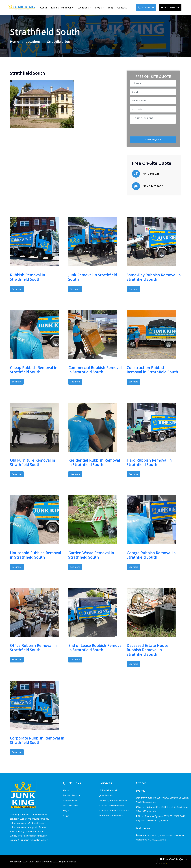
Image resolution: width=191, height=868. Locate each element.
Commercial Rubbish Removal (114, 810)
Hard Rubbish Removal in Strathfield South (149, 462)
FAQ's (98, 8)
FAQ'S (66, 810)
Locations (83, 8)
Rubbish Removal (61, 8)
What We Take (70, 805)
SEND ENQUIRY (153, 139)
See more (17, 289)
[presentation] (152, 131)
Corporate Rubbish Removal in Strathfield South (37, 740)
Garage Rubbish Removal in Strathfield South (151, 555)
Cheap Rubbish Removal (112, 805)
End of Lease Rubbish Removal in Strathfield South (95, 648)
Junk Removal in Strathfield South (93, 277)
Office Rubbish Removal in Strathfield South (33, 648)
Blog (111, 8)
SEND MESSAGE (170, 8)
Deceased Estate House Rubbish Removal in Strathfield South (147, 650)
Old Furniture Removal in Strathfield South (33, 462)
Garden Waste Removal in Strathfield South (91, 555)
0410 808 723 (146, 8)
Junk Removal (106, 795)
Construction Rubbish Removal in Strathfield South (152, 370)
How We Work (70, 800)
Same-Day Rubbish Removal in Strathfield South (154, 277)
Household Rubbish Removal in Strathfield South (36, 555)
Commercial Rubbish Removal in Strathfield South (95, 370)
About (44, 8)
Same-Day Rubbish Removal (113, 800)
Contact (122, 8)
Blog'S (66, 815)
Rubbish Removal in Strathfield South (28, 277)
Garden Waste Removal (111, 815)
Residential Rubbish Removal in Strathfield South (94, 462)
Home (15, 41)
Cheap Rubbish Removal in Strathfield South (34, 370)
